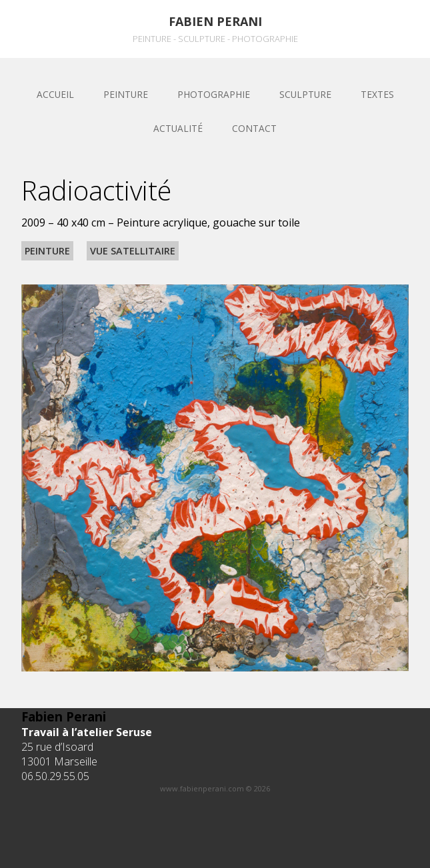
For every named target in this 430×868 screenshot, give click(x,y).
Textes (377, 94)
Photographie (214, 94)
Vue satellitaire (133, 251)
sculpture (305, 94)
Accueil (55, 94)
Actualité (178, 128)
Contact (254, 128)
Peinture (126, 94)
